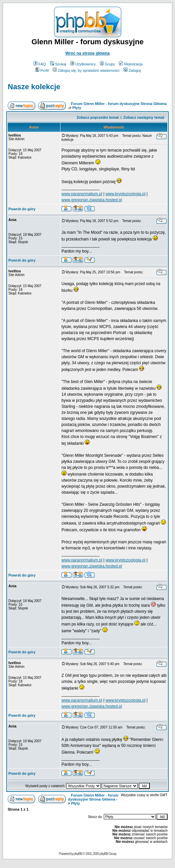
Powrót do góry (22, 209)
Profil (42, 70)
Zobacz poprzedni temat (98, 117)
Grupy (107, 64)
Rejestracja (131, 64)
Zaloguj (132, 70)
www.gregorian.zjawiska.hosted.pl (92, 200)
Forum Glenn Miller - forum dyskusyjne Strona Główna (119, 104)
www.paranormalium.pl (82, 194)
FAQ (40, 64)
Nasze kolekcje (34, 87)
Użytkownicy (83, 64)
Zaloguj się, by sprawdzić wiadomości (86, 70)
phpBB (78, 854)
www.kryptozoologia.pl (125, 194)
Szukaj (58, 64)
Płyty (77, 108)
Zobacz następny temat (144, 117)
